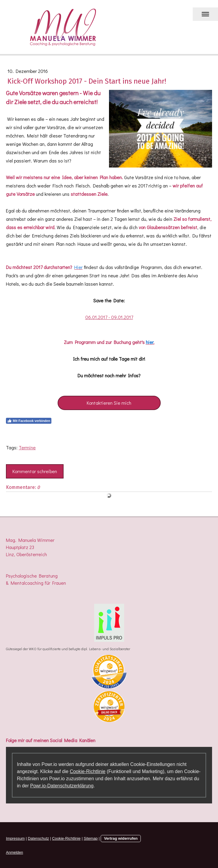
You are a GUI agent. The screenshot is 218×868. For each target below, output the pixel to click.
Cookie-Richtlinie (88, 771)
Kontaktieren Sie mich (109, 403)
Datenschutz (38, 838)
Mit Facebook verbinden (29, 421)
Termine (27, 447)
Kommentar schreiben (35, 471)
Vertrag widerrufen (121, 838)
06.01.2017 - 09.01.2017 (109, 317)
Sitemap (91, 838)
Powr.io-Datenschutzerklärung (62, 786)
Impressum (15, 838)
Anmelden (15, 852)
